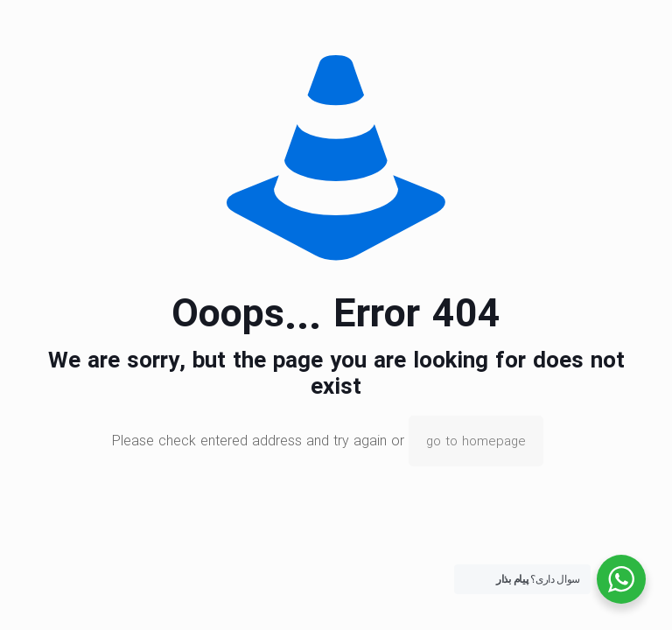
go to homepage (476, 441)
